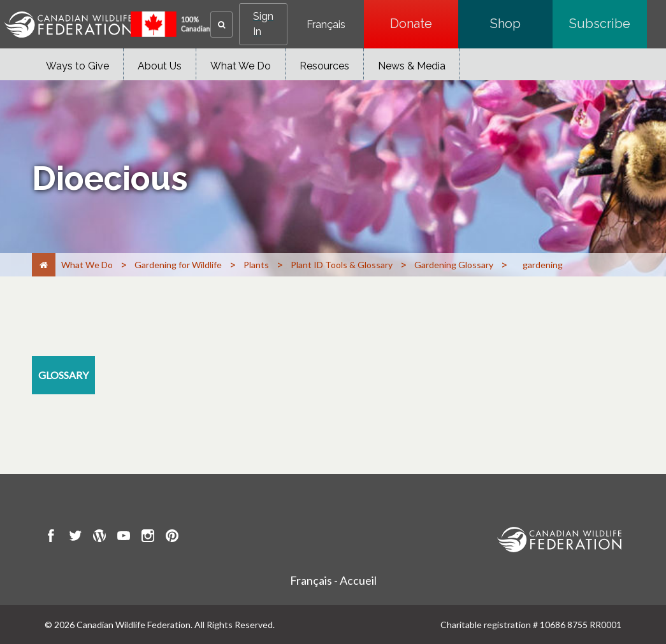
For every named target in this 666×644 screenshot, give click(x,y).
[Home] (44, 265)
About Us (160, 66)
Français (326, 25)
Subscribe (608, 24)
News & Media (412, 66)
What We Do (241, 66)
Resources (324, 66)
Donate (424, 24)
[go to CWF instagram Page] (148, 538)
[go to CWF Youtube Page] (124, 538)
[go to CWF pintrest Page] (172, 538)
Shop (521, 24)
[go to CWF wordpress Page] (99, 538)
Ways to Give (77, 66)
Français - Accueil (333, 580)
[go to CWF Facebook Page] (51, 538)
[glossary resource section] (63, 375)
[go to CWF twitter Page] (75, 538)
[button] (221, 25)
